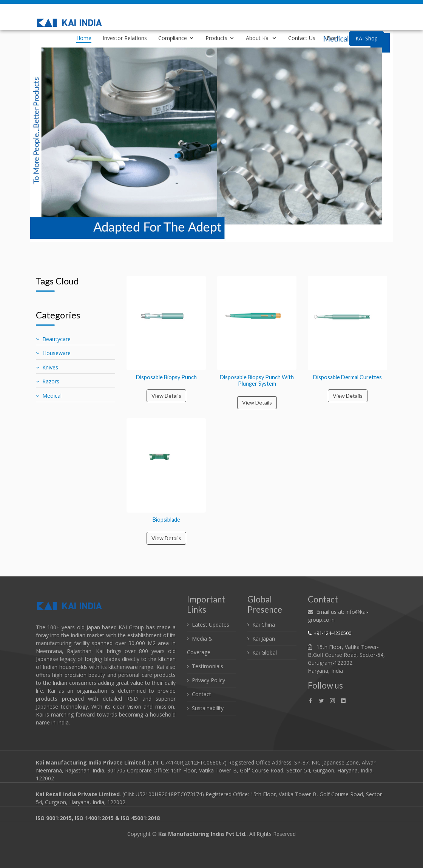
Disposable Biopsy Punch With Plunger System (257, 380)
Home (84, 38)
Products (216, 38)
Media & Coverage (200, 645)
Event (333, 38)
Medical (49, 396)
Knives (47, 367)
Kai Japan (264, 639)
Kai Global (265, 653)
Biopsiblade (166, 520)
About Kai (258, 38)
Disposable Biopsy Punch (166, 377)
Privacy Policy (208, 680)
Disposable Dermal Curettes (347, 377)
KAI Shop (367, 38)
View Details (166, 396)
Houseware (53, 353)
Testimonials (208, 666)
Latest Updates (211, 625)
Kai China (264, 625)
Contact (201, 694)
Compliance (173, 38)
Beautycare (53, 339)
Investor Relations (125, 38)
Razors (48, 381)
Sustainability (208, 708)
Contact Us (302, 38)
